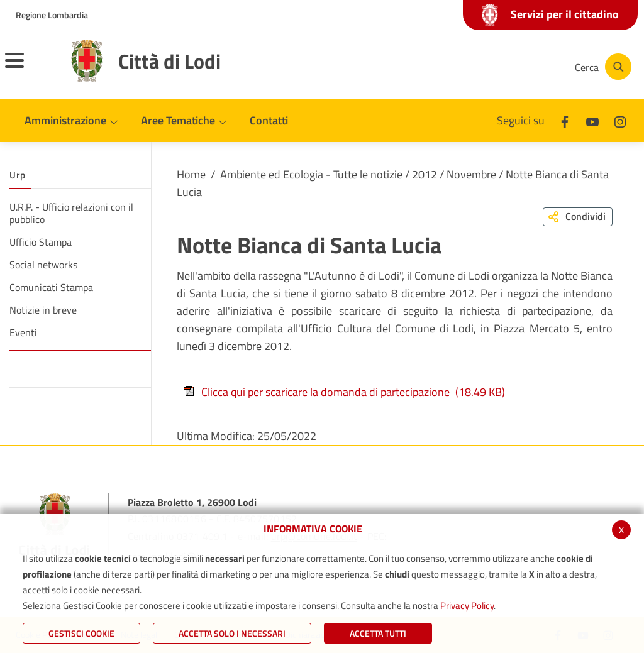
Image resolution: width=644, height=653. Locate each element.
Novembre (471, 174)
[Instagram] (514, 67)
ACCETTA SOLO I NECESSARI (232, 633)
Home (191, 174)
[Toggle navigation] (30, 69)
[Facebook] (439, 67)
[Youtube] (477, 67)
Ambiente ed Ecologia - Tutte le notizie (311, 174)
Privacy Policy (467, 606)
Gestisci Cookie (81, 633)
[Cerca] (601, 67)
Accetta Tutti (378, 633)
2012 (425, 174)
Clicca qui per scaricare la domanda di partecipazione (344, 392)
